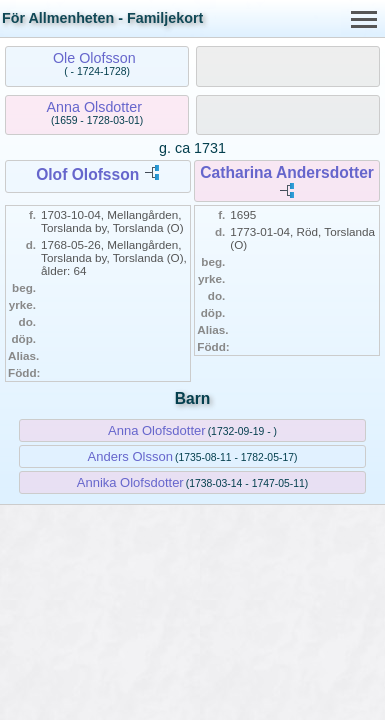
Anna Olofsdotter (157, 430)
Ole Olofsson (94, 58)
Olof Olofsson (87, 174)
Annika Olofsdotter (130, 482)
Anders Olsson (130, 456)
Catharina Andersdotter (287, 172)
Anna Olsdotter (94, 107)
